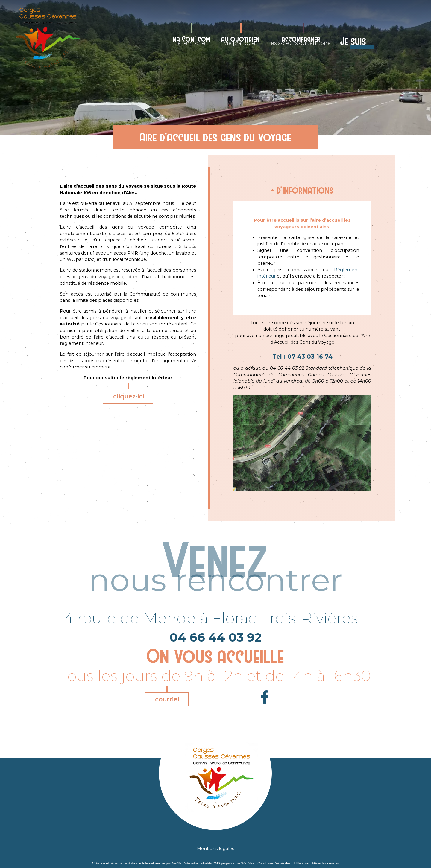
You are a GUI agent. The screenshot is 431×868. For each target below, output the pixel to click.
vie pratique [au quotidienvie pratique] (241, 40)
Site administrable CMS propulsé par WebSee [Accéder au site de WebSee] (219, 863)
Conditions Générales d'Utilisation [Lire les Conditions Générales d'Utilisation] (283, 863)
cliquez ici (129, 396)
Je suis (353, 41)
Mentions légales (215, 849)
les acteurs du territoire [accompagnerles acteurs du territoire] (300, 40)
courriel (167, 699)
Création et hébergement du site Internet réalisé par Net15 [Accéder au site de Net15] (136, 863)
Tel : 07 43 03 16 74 (302, 357)
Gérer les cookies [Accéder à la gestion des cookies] (326, 863)
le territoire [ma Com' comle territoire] (191, 40)
